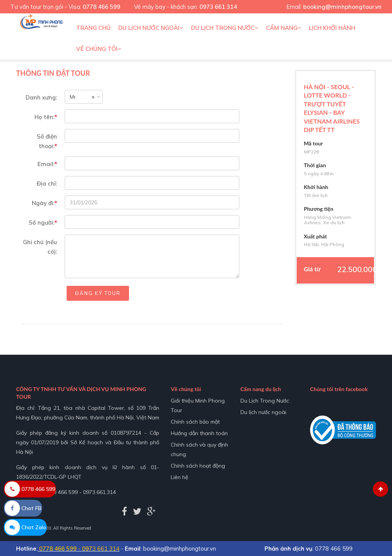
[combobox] (84, 97)
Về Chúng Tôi (99, 49)
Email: (47, 164)
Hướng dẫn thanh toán (199, 433)
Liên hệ (180, 477)
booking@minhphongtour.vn (342, 7)
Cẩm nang (284, 28)
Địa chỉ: (47, 183)
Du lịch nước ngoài (151, 28)
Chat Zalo (25, 527)
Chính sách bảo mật (195, 422)
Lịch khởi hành (332, 28)
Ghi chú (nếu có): (40, 247)
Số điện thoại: (47, 141)
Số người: (43, 223)
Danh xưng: (41, 97)
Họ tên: (46, 117)
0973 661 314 (218, 7)
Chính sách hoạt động (198, 466)
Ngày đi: (44, 203)
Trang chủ (93, 28)
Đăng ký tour (98, 293)
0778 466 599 (101, 7)
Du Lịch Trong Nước (225, 28)
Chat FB (23, 508)
